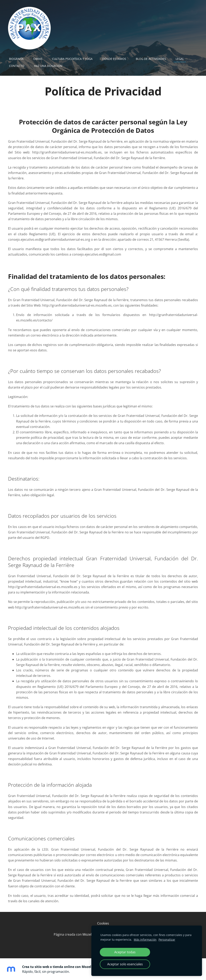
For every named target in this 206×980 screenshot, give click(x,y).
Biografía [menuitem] (16, 59)
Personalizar (167, 940)
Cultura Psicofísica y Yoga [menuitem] (72, 59)
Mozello (88, 934)
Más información (145, 940)
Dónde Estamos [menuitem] (114, 59)
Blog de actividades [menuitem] (151, 59)
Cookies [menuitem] (103, 923)
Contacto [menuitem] (17, 66)
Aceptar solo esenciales (125, 964)
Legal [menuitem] (180, 59)
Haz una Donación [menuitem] (48, 66)
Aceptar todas (125, 952)
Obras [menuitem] (38, 59)
